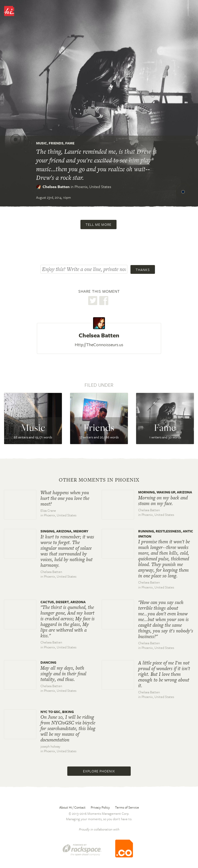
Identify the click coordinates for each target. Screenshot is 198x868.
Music (42, 143)
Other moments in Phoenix (99, 480)
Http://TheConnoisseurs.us (99, 344)
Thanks (143, 270)
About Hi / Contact (72, 807)
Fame (70, 143)
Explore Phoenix (99, 771)
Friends (56, 143)
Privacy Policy (100, 807)
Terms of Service (127, 807)
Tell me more (98, 224)
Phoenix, (93, 187)
